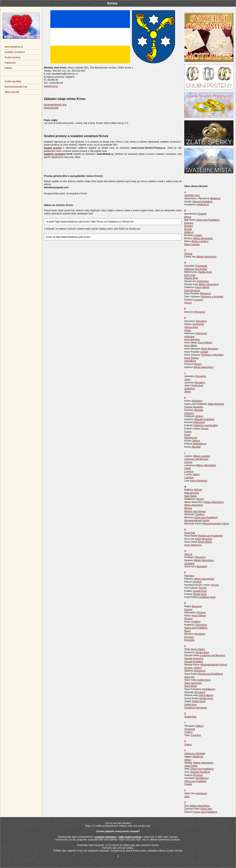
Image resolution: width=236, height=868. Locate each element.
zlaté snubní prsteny (130, 837)
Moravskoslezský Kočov (197, 520)
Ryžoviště (189, 640)
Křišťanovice (191, 438)
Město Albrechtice (203, 238)
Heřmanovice (191, 327)
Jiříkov (188, 392)
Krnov (204, 429)
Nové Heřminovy (193, 545)
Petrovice (189, 576)
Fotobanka (10, 63)
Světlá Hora (205, 272)
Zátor (196, 474)
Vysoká (202, 214)
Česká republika (13, 81)
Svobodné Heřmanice (196, 708)
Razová (188, 610)
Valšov (188, 760)
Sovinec (189, 668)
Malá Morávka (216, 404)
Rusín (198, 364)
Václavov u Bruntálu (212, 297)
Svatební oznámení (15, 52)
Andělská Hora (192, 195)
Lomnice (189, 471)
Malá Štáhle (190, 496)
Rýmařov (200, 312)
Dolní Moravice (192, 291)
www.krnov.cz (51, 86)
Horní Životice (192, 358)
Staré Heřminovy (193, 683)
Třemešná (201, 266)
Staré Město (205, 542)
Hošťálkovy (190, 361)
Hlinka (188, 330)
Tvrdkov (200, 514)
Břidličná (215, 198)
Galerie (8, 68)
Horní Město (202, 287)
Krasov (188, 432)
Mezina (188, 508)
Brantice (189, 226)
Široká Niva (200, 594)
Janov (187, 379)
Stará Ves (189, 677)
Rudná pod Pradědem (210, 536)
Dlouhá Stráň (191, 278)
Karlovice (189, 413)
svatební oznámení (105, 837)
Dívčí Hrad (190, 275)
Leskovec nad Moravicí (196, 459)
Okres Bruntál (51, 108)
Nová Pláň (190, 533)
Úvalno (188, 744)
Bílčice (188, 217)
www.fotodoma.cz (14, 47)
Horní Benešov (192, 339)
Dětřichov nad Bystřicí (196, 269)
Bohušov (189, 223)
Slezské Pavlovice (194, 659)
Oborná (188, 554)
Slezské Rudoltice (202, 202)
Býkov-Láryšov (200, 241)
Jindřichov (203, 205)
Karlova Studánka (194, 407)
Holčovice (203, 281)
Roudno (188, 619)
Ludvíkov (189, 478)
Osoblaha (189, 564)
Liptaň (198, 235)
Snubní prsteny (12, 57)
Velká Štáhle (191, 766)
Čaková (188, 254)
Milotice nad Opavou (195, 511)
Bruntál (188, 229)
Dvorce (188, 303)
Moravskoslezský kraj (55, 105)
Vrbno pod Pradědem (207, 220)
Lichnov (198, 300)
